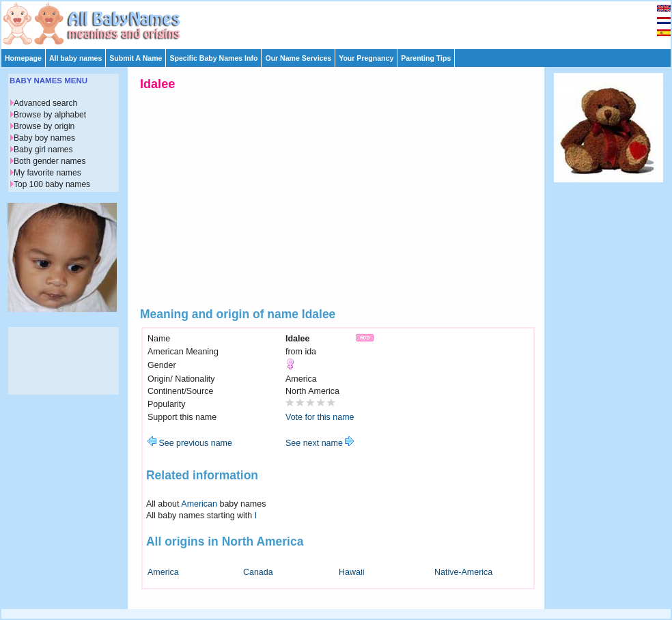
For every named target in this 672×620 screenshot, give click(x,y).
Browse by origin (44, 126)
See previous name (190, 443)
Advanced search (45, 103)
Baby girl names (43, 150)
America (163, 572)
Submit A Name (136, 58)
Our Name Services (298, 58)
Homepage (23, 58)
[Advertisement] (342, 22)
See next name (320, 443)
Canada (258, 572)
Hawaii (351, 572)
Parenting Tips (426, 58)
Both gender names (50, 161)
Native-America (463, 572)
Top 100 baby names (52, 184)
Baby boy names (44, 138)
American (199, 504)
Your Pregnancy (366, 58)
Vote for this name (320, 417)
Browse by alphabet (50, 115)
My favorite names (47, 173)
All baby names (75, 58)
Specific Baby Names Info (213, 58)
